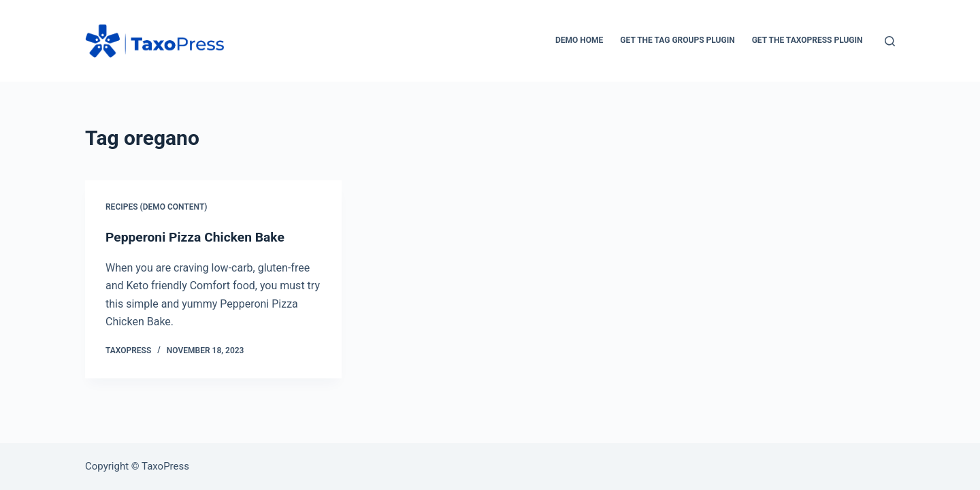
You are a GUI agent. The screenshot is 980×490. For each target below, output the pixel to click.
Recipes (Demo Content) (156, 207)
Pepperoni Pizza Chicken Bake (198, 237)
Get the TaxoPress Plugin (807, 40)
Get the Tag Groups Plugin (677, 40)
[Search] (890, 41)
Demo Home (579, 40)
